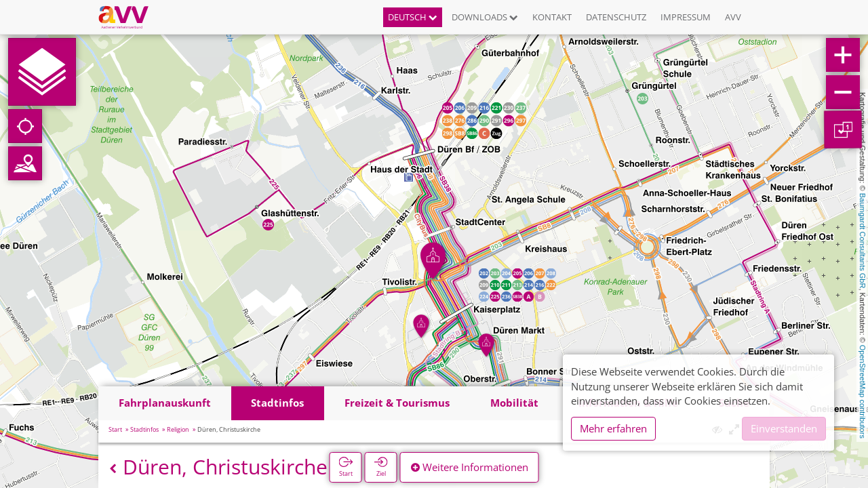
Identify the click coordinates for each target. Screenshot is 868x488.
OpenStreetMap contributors (863, 392)
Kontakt (552, 17)
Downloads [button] (485, 17)
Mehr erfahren (613, 428)
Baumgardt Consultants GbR (863, 241)
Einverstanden (784, 428)
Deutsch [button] (413, 17)
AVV (733, 17)
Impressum (686, 17)
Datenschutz (616, 17)
